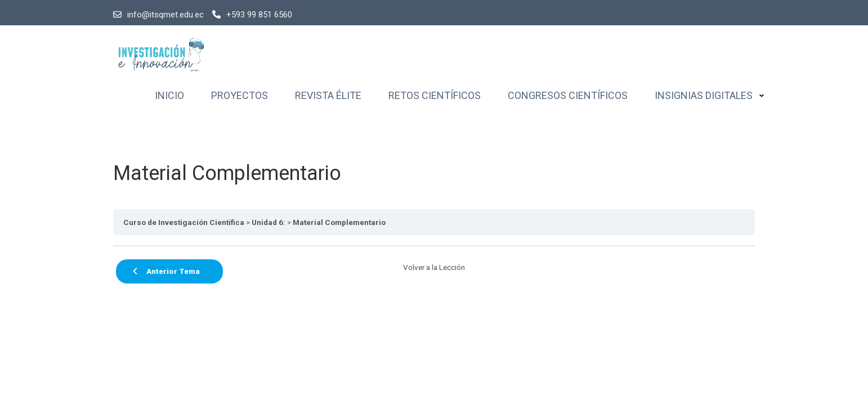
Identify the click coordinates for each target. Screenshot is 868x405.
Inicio (169, 95)
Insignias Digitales (704, 95)
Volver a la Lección (434, 267)
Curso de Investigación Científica (184, 222)
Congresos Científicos (568, 95)
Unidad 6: (269, 222)
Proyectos (240, 95)
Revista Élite (328, 95)
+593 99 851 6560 (252, 15)
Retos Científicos (435, 95)
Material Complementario (339, 222)
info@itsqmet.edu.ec (158, 15)
